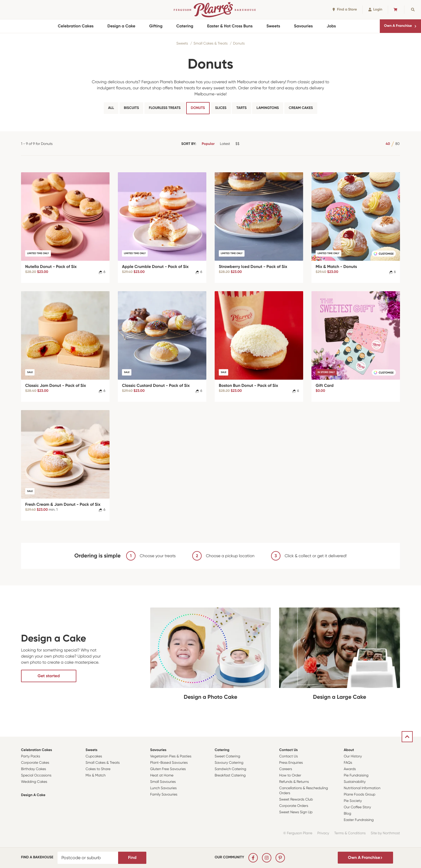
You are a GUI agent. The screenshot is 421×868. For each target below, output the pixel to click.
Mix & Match (95, 776)
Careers (286, 769)
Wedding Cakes (34, 782)
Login (375, 10)
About (349, 750)
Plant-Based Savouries (169, 763)
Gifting (156, 26)
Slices (221, 108)
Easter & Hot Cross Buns (230, 26)
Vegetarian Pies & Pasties (171, 756)
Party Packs (31, 756)
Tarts (241, 108)
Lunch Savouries (163, 788)
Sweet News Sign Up (296, 812)
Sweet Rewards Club (296, 800)
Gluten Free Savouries (168, 769)
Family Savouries (164, 795)
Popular (208, 144)
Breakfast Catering (230, 776)
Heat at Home (162, 776)
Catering (185, 26)
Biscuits (131, 108)
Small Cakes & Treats (210, 44)
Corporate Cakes (35, 763)
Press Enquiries (291, 763)
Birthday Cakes (33, 769)
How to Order (290, 776)
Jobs (331, 26)
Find (132, 857)
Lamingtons (268, 108)
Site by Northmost (385, 833)
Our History (353, 756)
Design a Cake (121, 26)
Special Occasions (36, 776)
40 (388, 144)
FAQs (348, 763)
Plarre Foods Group (360, 795)
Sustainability (355, 782)
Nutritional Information (362, 788)
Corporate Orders (294, 806)
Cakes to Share (98, 769)
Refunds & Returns (294, 782)
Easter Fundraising (359, 820)
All (111, 108)
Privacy (323, 833)
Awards (350, 769)
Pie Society (353, 801)
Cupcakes (94, 756)
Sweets (273, 26)
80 (397, 144)
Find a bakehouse (37, 857)
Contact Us (288, 750)
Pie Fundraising (356, 776)
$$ (237, 144)
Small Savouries (163, 782)
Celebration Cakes (76, 26)
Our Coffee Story (358, 807)
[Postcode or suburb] (88, 858)
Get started (49, 676)
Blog (348, 814)
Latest (225, 144)
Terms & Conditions (350, 833)
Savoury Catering (229, 763)
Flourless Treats (165, 108)
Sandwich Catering (230, 769)
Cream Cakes (301, 108)
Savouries (303, 26)
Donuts (239, 44)
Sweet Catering (227, 756)
